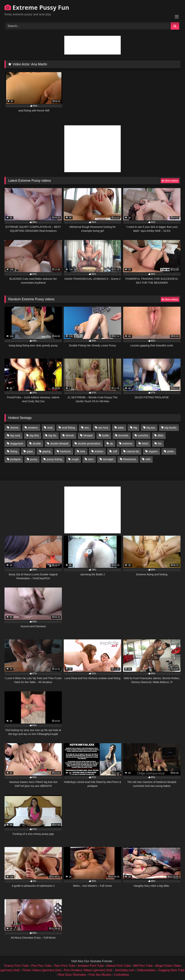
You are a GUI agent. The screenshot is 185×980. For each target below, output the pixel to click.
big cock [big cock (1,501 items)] (15, 435)
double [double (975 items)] (37, 443)
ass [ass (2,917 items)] (87, 428)
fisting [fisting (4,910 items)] (14, 451)
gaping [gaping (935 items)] (47, 451)
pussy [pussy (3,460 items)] (34, 459)
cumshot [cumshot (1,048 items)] (143, 435)
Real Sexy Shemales (72, 975)
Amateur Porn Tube (91, 966)
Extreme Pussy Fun (37, 7)
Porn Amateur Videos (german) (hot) (88, 970)
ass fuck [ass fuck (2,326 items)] (103, 428)
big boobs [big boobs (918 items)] (171, 428)
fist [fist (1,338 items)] (160, 443)
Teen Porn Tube (65, 966)
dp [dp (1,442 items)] (111, 443)
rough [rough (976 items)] (75, 459)
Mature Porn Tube (118, 966)
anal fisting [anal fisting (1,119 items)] (69, 428)
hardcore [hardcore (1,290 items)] (66, 451)
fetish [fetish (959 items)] (145, 443)
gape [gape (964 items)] (30, 451)
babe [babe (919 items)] (121, 428)
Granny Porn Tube (16, 966)
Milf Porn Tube (143, 966)
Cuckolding (121, 975)
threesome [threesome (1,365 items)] (130, 459)
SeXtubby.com (125, 970)
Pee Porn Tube (41, 966)
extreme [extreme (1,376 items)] (127, 443)
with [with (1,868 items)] (148, 459)
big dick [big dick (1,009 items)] (34, 435)
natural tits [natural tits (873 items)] (133, 451)
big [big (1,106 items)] (135, 428)
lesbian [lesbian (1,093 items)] (99, 451)
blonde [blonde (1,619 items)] (70, 435)
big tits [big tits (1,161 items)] (52, 435)
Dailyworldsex (146, 970)
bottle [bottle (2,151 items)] (106, 435)
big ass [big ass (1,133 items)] (151, 428)
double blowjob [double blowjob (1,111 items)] (59, 443)
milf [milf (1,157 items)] (115, 451)
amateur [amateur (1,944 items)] (33, 428)
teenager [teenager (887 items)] (108, 459)
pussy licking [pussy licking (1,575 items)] (55, 459)
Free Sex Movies (100, 975)
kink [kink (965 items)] (83, 451)
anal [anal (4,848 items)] (50, 428)
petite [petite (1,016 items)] (170, 451)
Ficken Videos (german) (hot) (42, 970)
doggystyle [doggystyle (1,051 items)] (17, 443)
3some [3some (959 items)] (14, 428)
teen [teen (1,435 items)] (91, 459)
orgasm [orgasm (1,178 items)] (153, 451)
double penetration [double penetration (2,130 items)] (89, 443)
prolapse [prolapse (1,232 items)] (15, 459)
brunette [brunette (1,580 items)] (123, 435)
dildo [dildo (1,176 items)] (161, 435)
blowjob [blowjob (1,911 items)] (88, 435)
